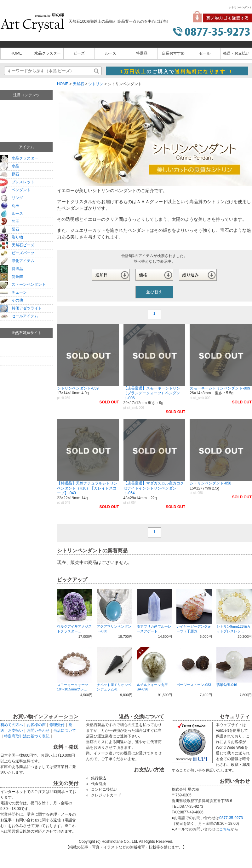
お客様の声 (36, 725)
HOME (16, 53)
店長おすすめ (173, 53)
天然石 (78, 84)
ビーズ (79, 53)
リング (12, 198)
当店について (65, 730)
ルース (111, 53)
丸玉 (10, 206)
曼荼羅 (12, 277)
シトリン (96, 84)
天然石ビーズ (17, 245)
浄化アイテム (17, 261)
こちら (225, 829)
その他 (12, 300)
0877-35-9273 (231, 818)
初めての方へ (12, 725)
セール (205, 53)
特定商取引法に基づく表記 (27, 736)
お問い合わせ (38, 730)
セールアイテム (19, 316)
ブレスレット (17, 182)
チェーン (14, 292)
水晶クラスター (48, 53)
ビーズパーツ (17, 253)
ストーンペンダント (23, 284)
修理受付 (57, 725)
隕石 (10, 229)
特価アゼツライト (21, 308)
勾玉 (10, 221)
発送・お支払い (236, 53)
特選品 (142, 53)
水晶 (10, 166)
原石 (10, 174)
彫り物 (12, 237)
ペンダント (15, 190)
